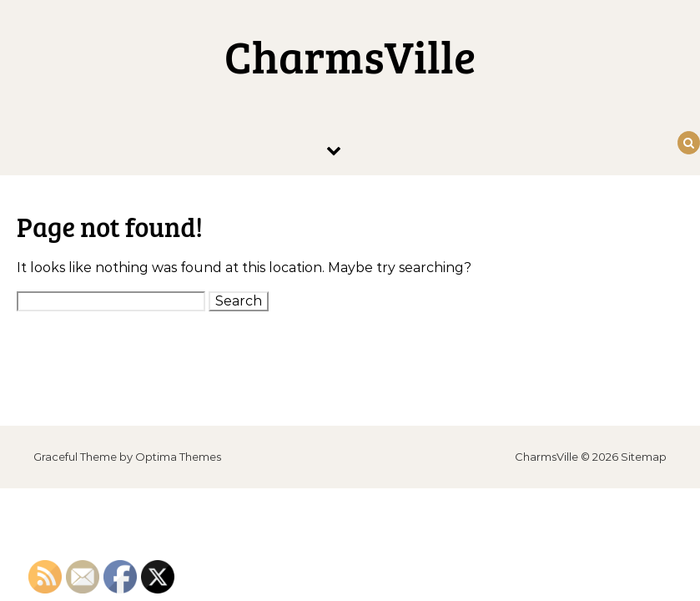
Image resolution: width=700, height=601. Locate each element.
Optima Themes (178, 457)
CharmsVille (350, 56)
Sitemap (644, 457)
